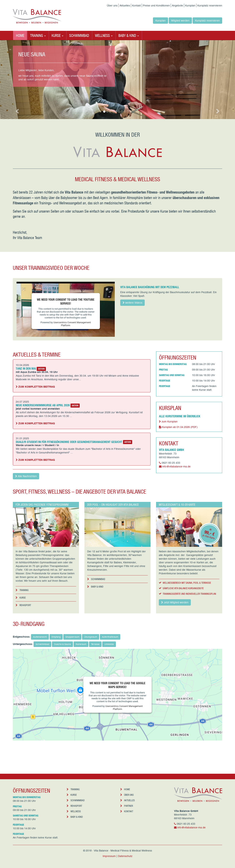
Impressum (109, 856)
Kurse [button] (57, 35)
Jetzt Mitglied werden (175, 602)
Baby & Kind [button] (129, 35)
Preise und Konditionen (156, 6)
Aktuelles (125, 6)
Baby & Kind (95, 587)
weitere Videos (132, 303)
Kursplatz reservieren (210, 6)
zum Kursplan (168, 422)
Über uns (112, 6)
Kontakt (136, 6)
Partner (127, 806)
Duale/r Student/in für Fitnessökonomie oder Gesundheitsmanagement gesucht (69, 442)
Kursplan (190, 6)
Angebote (177, 6)
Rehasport (23, 605)
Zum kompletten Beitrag (35, 387)
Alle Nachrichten (26, 476)
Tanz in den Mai (26, 368)
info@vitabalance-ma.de (176, 466)
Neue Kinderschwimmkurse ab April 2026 (43, 405)
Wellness (74, 811)
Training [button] (38, 35)
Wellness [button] (104, 35)
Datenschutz (125, 856)
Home (20, 35)
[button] (18, 111)
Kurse (21, 598)
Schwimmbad (79, 35)
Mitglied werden (180, 21)
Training (22, 590)
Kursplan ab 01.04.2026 (178, 427)
